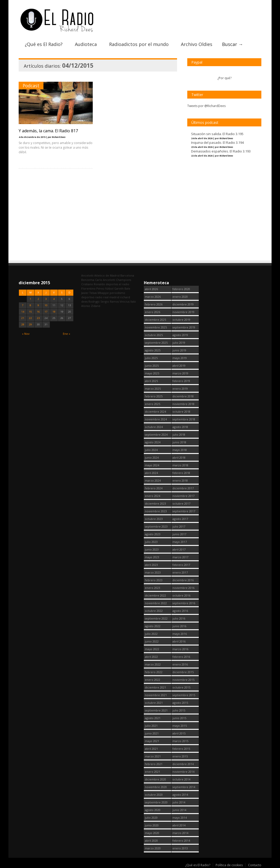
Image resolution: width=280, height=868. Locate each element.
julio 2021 (151, 726)
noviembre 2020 (156, 787)
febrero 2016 (181, 657)
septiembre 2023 (156, 526)
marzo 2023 (153, 572)
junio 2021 (152, 733)
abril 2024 (151, 473)
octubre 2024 (154, 427)
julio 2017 (179, 526)
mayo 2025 (152, 373)
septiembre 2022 (156, 618)
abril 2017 (179, 549)
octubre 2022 (154, 611)
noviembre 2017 (183, 496)
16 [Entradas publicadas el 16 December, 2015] (38, 312)
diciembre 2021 (155, 687)
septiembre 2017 (184, 511)
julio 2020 (151, 818)
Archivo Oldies (197, 44)
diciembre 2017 (183, 488)
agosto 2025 (153, 350)
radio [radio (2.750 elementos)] (99, 297)
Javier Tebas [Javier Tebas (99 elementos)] (89, 293)
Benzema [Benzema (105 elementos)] (88, 280)
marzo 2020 (153, 848)
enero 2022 (153, 680)
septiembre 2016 (184, 603)
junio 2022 (152, 641)
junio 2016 (179, 626)
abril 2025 (151, 381)
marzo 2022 (153, 664)
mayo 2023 (152, 557)
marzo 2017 (180, 557)
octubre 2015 (181, 687)
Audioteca (86, 44)
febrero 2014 (181, 841)
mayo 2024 (152, 465)
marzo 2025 (153, 389)
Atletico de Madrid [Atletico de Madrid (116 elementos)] (107, 275)
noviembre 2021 (156, 695)
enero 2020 (180, 297)
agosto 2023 (153, 534)
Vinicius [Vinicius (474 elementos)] (125, 301)
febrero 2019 (181, 381)
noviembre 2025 (156, 327)
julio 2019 (179, 343)
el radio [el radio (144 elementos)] (124, 284)
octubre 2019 (181, 320)
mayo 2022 (152, 649)
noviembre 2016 (183, 588)
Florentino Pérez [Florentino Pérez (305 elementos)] (93, 288)
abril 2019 (179, 366)
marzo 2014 (180, 833)
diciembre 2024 (155, 412)
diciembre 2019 (183, 304)
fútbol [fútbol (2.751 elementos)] (109, 288)
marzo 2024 (153, 480)
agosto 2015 (180, 703)
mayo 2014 (180, 818)
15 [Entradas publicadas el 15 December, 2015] (30, 312)
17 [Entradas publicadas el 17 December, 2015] (46, 312)
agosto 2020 (153, 810)
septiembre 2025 (156, 343)
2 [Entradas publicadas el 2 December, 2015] (38, 299)
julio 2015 (179, 710)
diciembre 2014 (183, 764)
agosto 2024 (153, 442)
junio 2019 (179, 350)
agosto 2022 (153, 626)
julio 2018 (179, 435)
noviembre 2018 (183, 404)
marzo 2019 (180, 373)
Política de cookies (229, 865)
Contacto (255, 865)
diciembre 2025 (155, 320)
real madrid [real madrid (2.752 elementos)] (111, 297)
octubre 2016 (181, 595)
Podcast (31, 86)
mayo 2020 (152, 833)
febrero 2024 (154, 488)
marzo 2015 (180, 741)
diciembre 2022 (155, 595)
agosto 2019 (180, 335)
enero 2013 (180, 848)
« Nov (26, 334)
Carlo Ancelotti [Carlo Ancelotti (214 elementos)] (105, 280)
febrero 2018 (181, 473)
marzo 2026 (153, 297)
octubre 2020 (154, 795)
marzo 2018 (180, 465)
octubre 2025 (154, 335)
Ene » (67, 334)
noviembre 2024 (156, 419)
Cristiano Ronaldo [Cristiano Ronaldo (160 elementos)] (93, 284)
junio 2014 (179, 810)
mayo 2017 (180, 542)
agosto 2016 (180, 611)
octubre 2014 (181, 779)
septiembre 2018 (184, 419)
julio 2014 (179, 802)
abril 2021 (151, 749)
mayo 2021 (152, 741)
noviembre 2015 (183, 680)
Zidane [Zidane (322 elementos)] (96, 306)
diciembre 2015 (183, 672)
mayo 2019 (180, 358)
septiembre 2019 (184, 327)
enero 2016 (180, 664)
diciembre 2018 (183, 396)
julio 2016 (179, 618)
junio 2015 (179, 718)
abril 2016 (179, 641)
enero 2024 (153, 496)
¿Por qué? (224, 78)
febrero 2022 (154, 672)
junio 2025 (152, 366)
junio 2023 (152, 549)
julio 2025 (151, 358)
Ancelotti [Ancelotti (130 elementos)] (87, 275)
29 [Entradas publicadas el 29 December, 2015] (30, 324)
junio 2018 (179, 442)
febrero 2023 (154, 580)
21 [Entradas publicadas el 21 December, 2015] (23, 318)
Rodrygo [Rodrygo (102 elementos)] (94, 301)
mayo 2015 (180, 726)
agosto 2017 (180, 519)
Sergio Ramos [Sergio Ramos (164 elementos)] (110, 301)
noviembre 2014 (183, 772)
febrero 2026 (154, 304)
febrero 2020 (181, 289)
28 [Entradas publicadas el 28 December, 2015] (23, 324)
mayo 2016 (180, 634)
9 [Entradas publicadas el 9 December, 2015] (38, 305)
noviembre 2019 (183, 312)
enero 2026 (153, 312)
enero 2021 (153, 772)
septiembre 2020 (156, 802)
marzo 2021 (153, 756)
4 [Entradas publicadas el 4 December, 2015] (54, 299)
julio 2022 (151, 634)
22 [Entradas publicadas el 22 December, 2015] (30, 318)
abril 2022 (151, 657)
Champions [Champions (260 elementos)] (124, 280)
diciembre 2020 (155, 779)
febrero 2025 (154, 396)
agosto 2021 (153, 718)
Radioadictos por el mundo (139, 44)
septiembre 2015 (184, 695)
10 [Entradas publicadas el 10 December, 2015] (46, 305)
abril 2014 (179, 825)
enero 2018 (180, 480)
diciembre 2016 (183, 580)
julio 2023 (151, 542)
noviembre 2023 (156, 511)
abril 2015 (179, 733)
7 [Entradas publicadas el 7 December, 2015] (23, 305)
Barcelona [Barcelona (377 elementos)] (127, 275)
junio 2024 (152, 457)
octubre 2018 (181, 412)
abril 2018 (179, 457)
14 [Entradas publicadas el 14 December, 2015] (23, 312)
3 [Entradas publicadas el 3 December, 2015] (46, 299)
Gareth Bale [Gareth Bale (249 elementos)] (122, 288)
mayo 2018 (180, 450)
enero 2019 (180, 389)
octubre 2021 (154, 703)
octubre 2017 (181, 503)
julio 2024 (151, 450)
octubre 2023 (154, 519)
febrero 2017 (181, 565)
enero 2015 (180, 756)
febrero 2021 (154, 764)
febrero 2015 (181, 749)
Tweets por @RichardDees (206, 106)
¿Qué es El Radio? (44, 44)
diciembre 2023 (155, 503)
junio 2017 (179, 534)
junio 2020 (152, 825)
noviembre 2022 (156, 603)
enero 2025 (153, 404)
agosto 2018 (180, 427)
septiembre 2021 (156, 710)
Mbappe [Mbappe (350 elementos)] (103, 293)
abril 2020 (151, 841)
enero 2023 (153, 588)
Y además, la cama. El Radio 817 (48, 131)
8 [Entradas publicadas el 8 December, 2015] (30, 305)
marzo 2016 (180, 649)
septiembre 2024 (156, 435)
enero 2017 (180, 572)
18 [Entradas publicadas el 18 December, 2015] (54, 312)
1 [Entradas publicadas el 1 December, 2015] (30, 299)
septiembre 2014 (184, 787)
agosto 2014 (180, 795)
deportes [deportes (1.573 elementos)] (112, 284)
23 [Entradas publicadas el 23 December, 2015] (38, 318)
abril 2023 (151, 565)
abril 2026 (151, 289)
